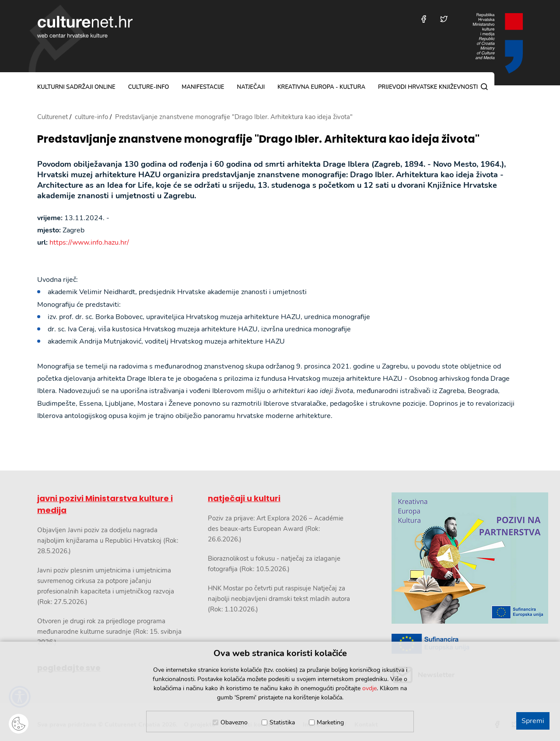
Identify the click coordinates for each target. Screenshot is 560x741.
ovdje (369, 688)
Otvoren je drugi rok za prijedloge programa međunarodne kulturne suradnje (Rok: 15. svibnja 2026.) (109, 632)
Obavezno (234, 722)
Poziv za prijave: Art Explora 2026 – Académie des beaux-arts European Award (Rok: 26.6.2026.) (276, 529)
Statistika (282, 722)
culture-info (149, 87)
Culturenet (52, 117)
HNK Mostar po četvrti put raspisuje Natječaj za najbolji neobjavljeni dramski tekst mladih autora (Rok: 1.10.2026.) (279, 599)
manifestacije (203, 87)
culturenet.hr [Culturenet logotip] (85, 27)
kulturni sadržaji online (76, 87)
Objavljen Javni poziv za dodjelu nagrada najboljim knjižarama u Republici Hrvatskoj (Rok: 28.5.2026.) (108, 541)
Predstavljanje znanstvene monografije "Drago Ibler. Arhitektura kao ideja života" (258, 139)
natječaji (251, 87)
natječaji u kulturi (244, 498)
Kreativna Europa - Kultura (321, 87)
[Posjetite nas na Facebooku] (424, 19)
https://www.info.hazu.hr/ (89, 242)
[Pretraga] (484, 87)
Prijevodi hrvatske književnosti (428, 87)
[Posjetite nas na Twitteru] (444, 19)
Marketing (330, 722)
